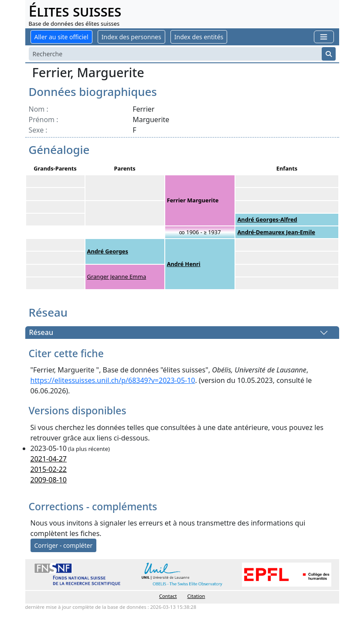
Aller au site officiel (61, 37)
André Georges (108, 251)
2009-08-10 (49, 480)
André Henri (184, 264)
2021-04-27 (49, 459)
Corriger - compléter (64, 545)
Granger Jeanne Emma (117, 277)
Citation (196, 596)
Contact (168, 596)
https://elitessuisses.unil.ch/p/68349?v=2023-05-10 (113, 380)
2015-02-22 (49, 469)
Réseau (41, 333)
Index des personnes (131, 37)
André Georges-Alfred (267, 219)
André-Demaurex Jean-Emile (276, 232)
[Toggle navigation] (324, 37)
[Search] (175, 54)
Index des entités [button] (199, 37)
